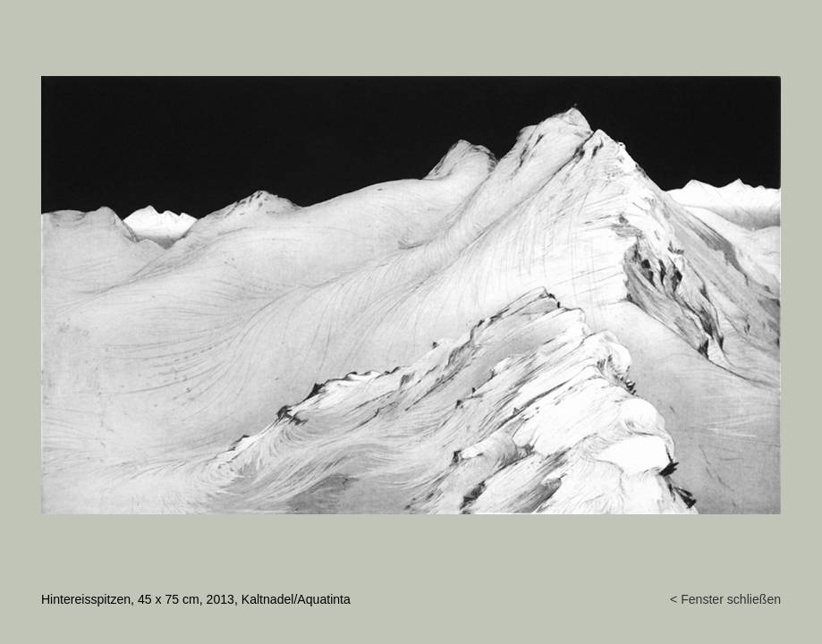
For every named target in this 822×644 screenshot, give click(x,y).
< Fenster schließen (725, 599)
